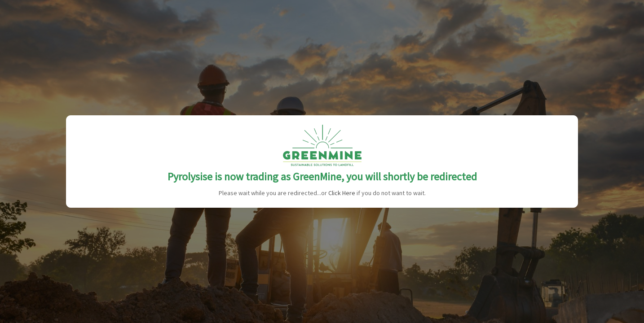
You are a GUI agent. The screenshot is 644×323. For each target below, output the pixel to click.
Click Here (342, 193)
